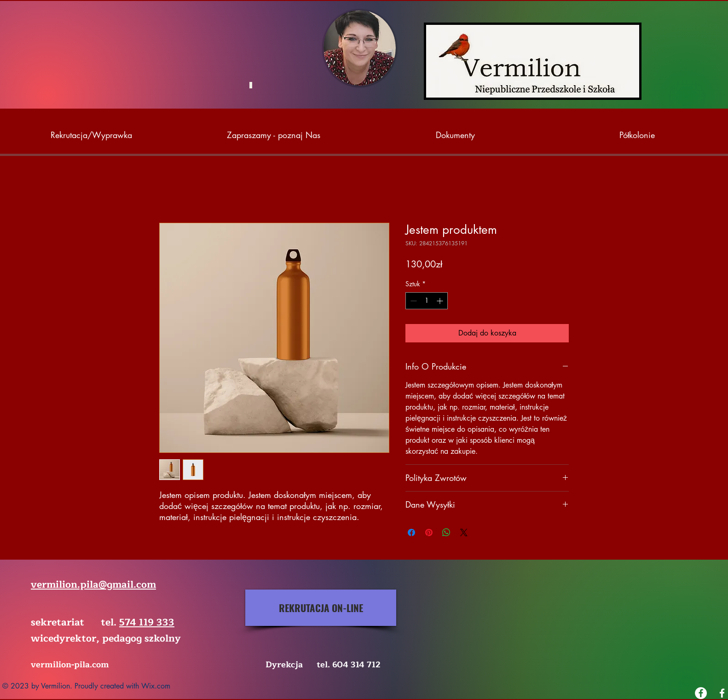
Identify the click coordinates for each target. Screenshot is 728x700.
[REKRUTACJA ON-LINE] (321, 608)
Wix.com (156, 686)
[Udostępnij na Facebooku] (411, 532)
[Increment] (441, 301)
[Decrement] (413, 301)
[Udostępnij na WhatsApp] (446, 532)
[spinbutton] (427, 301)
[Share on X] (464, 532)
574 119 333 (147, 622)
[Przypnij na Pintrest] (429, 532)
